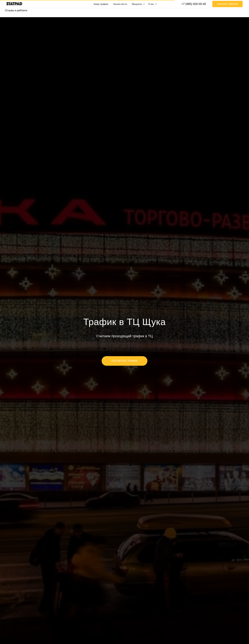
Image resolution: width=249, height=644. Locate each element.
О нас (151, 4)
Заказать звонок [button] (227, 4)
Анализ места (120, 4)
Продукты (137, 4)
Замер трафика (101, 4)
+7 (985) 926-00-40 (194, 4)
